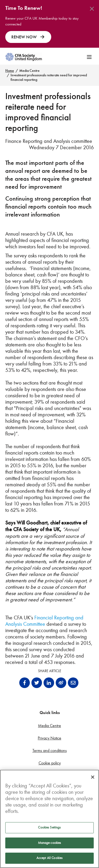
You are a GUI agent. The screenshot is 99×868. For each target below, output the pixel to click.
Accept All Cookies (49, 858)
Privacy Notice (49, 738)
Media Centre (29, 71)
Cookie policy (50, 763)
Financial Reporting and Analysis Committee (44, 621)
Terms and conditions (50, 750)
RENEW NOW (28, 37)
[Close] (93, 777)
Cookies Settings (49, 827)
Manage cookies (50, 843)
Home (10, 71)
